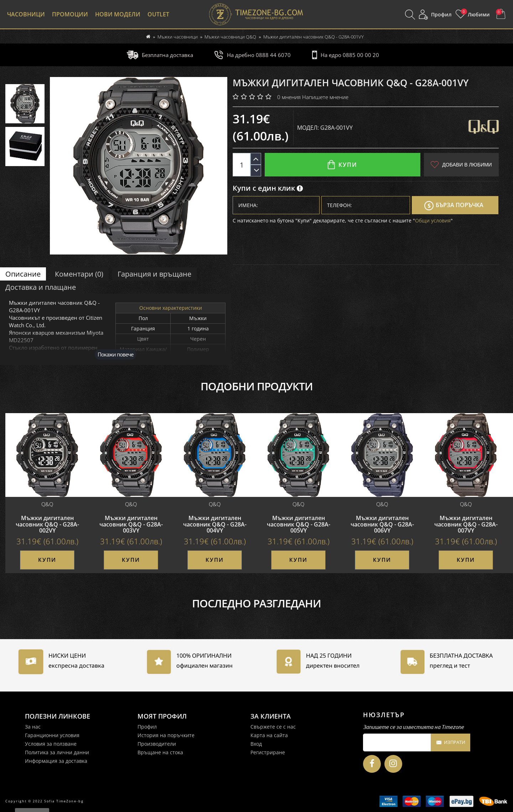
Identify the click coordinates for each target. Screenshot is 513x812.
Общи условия (433, 220)
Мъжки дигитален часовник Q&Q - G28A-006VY (382, 525)
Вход (256, 744)
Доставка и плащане (41, 287)
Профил (147, 727)
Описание (23, 274)
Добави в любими (461, 165)
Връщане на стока (160, 752)
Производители (157, 744)
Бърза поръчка (454, 206)
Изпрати (450, 743)
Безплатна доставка (160, 55)
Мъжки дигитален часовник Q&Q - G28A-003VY (131, 525)
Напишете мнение (325, 97)
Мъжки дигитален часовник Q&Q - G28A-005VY (299, 525)
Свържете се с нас (273, 727)
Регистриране (268, 752)
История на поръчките (166, 735)
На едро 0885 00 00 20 (346, 55)
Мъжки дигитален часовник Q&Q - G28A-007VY (466, 525)
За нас (33, 727)
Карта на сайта (269, 735)
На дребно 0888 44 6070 (252, 55)
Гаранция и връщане (154, 274)
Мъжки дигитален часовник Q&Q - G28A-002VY (47, 525)
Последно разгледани (256, 603)
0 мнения (289, 97)
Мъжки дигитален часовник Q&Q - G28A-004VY (215, 525)
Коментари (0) (79, 274)
